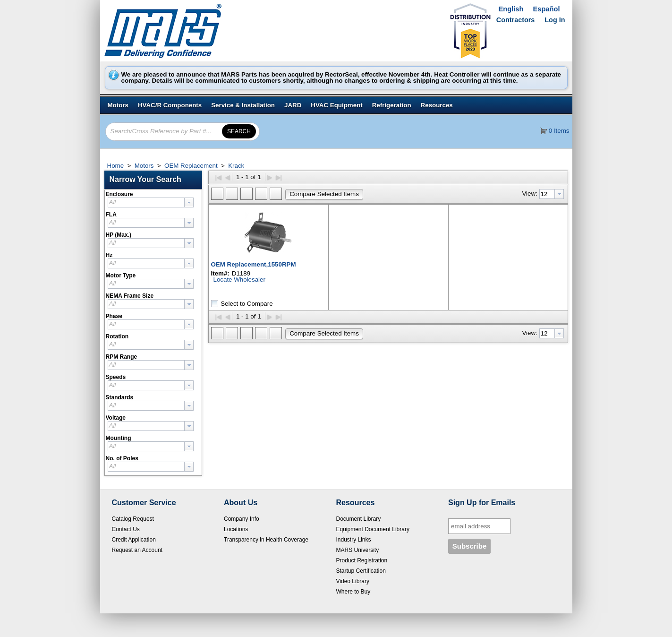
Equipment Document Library (373, 529)
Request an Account (137, 550)
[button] (156, 180)
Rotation (117, 336)
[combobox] (151, 202)
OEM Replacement (191, 166)
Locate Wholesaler (239, 280)
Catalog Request (133, 519)
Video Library (353, 581)
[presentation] (189, 202)
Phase (114, 316)
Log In (555, 20)
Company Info (242, 519)
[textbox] (146, 202)
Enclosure (119, 194)
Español (546, 9)
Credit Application (134, 540)
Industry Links (354, 540)
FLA (111, 215)
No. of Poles (122, 458)
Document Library (359, 519)
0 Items (559, 131)
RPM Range (122, 357)
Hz (109, 255)
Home (116, 166)
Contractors (516, 20)
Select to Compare (247, 303)
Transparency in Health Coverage (266, 540)
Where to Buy (353, 592)
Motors (144, 166)
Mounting (119, 438)
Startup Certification (361, 571)
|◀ (218, 177)
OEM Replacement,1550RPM (254, 264)
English (511, 9)
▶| (279, 177)
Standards (120, 397)
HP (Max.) (119, 235)
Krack (236, 166)
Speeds (116, 377)
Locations (236, 529)
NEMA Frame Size (130, 296)
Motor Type (121, 275)
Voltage (116, 418)
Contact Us (126, 529)
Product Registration (362, 560)
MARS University (358, 550)
